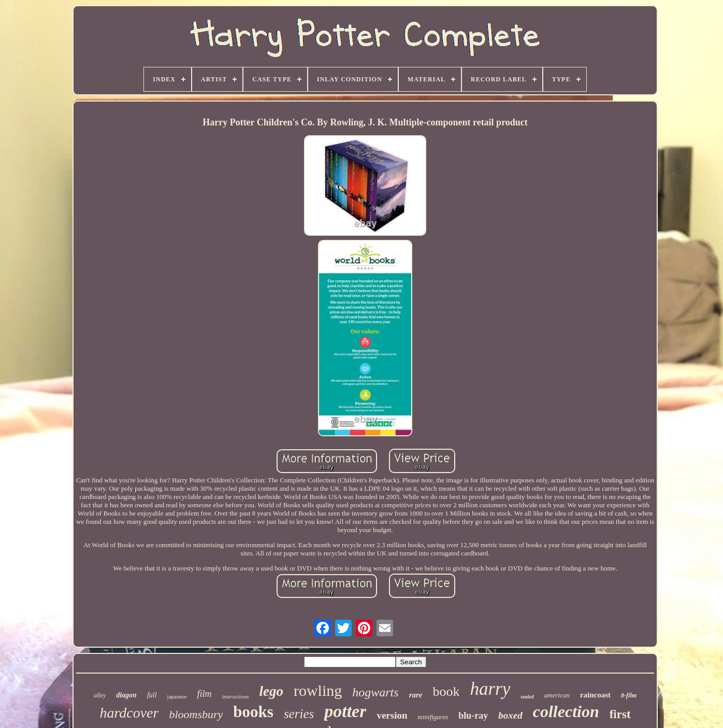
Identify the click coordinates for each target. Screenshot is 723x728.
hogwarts (375, 692)
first (620, 714)
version (392, 715)
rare (416, 695)
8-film (629, 695)
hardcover (129, 713)
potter (345, 711)
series (299, 714)
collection (566, 711)
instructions (235, 696)
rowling (318, 690)
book (446, 691)
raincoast (595, 695)
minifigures (433, 717)
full (152, 695)
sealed (527, 697)
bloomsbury (196, 714)
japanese (177, 696)
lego (271, 691)
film (204, 694)
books (253, 712)
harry (490, 689)
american (557, 695)
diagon (126, 695)
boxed (510, 715)
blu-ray (473, 716)
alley (100, 695)
